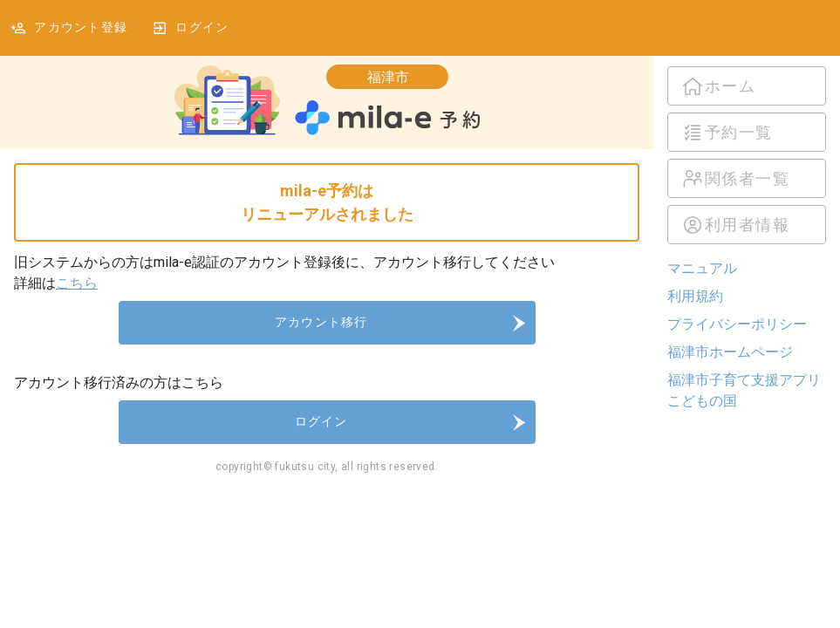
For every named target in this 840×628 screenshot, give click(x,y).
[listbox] (747, 155)
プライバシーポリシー (737, 324)
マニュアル (702, 268)
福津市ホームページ (730, 352)
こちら (77, 283)
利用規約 (695, 296)
